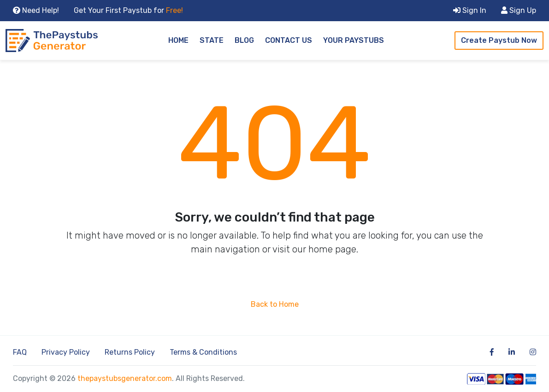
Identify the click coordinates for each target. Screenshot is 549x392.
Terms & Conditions (203, 352)
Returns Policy (130, 352)
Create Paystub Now (499, 40)
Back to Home (275, 304)
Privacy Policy (66, 352)
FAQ (20, 352)
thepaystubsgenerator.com (125, 378)
